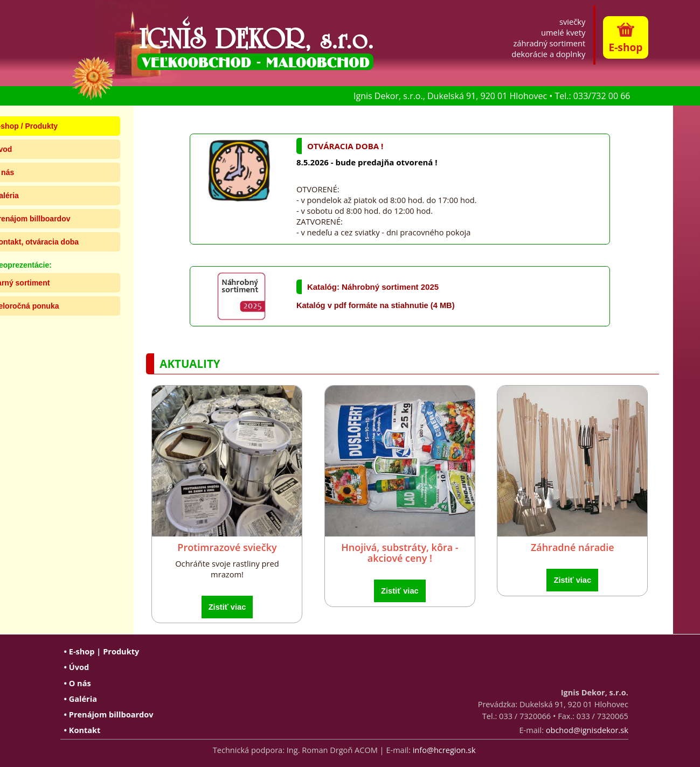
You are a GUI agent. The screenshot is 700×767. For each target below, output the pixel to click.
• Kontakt (82, 730)
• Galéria (81, 699)
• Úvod (77, 667)
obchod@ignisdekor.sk (587, 730)
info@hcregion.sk (444, 750)
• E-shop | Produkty (102, 651)
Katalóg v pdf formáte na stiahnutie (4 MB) (376, 305)
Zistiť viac (227, 607)
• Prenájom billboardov (109, 714)
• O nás (78, 683)
